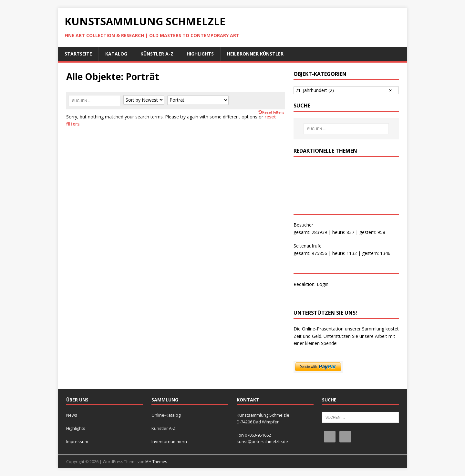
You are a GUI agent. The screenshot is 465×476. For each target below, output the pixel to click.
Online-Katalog (166, 415)
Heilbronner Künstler (255, 54)
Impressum (77, 441)
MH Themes (156, 462)
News (72, 415)
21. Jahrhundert (315, 90)
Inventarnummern (169, 441)
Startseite (78, 54)
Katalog (116, 54)
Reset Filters (273, 112)
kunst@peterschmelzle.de (262, 441)
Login (323, 284)
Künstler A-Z (157, 54)
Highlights (200, 54)
